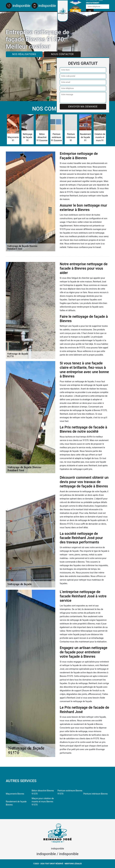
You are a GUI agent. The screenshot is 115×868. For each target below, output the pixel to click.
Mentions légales (73, 864)
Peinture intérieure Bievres (96, 794)
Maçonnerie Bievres (15, 794)
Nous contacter (62, 54)
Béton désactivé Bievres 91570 (43, 792)
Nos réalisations (24, 54)
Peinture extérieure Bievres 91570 (70, 792)
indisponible (18, 6)
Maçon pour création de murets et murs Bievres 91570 (43, 802)
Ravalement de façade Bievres (16, 803)
